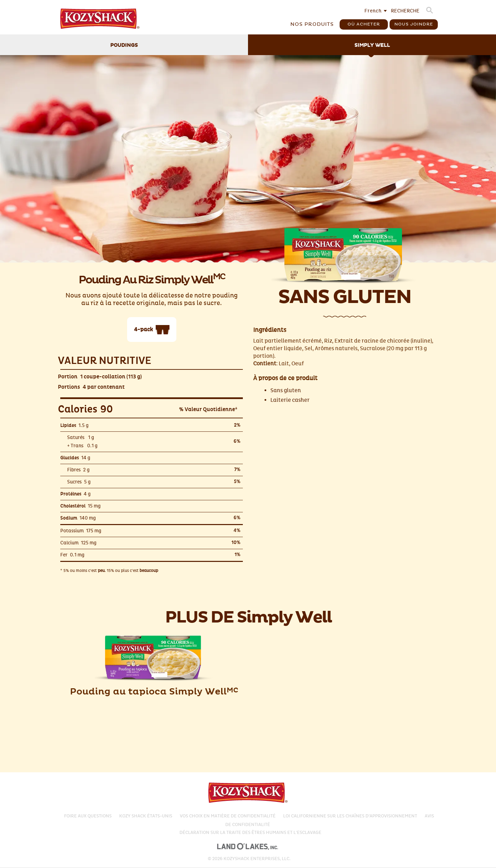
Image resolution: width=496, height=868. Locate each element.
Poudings (124, 45)
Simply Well (372, 45)
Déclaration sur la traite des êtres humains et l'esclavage (250, 833)
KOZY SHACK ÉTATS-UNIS (146, 816)
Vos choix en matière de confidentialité (228, 816)
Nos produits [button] (312, 24)
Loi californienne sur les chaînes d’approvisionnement (350, 816)
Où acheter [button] (364, 24)
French (373, 11)
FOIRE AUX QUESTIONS (88, 816)
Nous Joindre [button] (414, 24)
